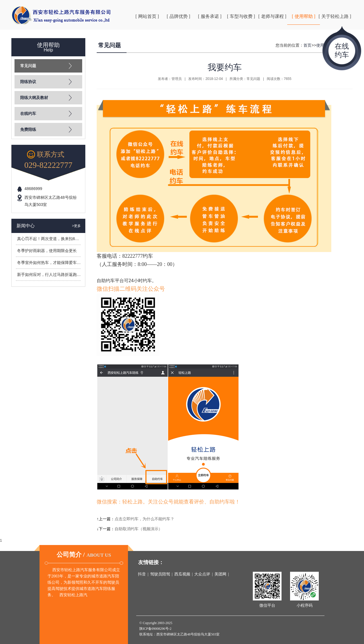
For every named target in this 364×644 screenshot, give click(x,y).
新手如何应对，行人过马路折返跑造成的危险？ (59, 274)
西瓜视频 (182, 574)
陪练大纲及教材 (34, 98)
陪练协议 (28, 82)
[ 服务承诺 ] (210, 16)
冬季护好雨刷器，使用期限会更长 (47, 251)
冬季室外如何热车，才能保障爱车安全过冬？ (57, 263)
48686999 (33, 189)
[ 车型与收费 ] (241, 16)
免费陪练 (28, 130)
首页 (307, 45)
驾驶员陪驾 (160, 574)
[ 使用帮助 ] (304, 16)
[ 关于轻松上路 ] (335, 16)
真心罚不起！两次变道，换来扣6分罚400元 (55, 239)
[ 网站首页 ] (147, 16)
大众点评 (202, 574)
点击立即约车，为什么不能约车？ (144, 519)
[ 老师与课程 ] (272, 16)
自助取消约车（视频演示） (138, 529)
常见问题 (28, 66)
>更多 (76, 226)
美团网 (220, 574)
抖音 (142, 574)
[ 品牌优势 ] (178, 16)
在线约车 (28, 114)
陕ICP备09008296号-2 (155, 629)
